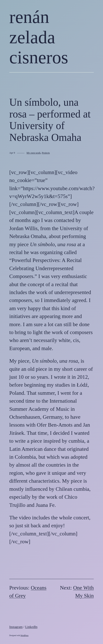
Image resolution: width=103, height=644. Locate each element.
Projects (46, 153)
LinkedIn (31, 627)
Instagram (16, 627)
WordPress (24, 635)
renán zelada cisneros (39, 37)
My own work (34, 153)
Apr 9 (12, 153)
